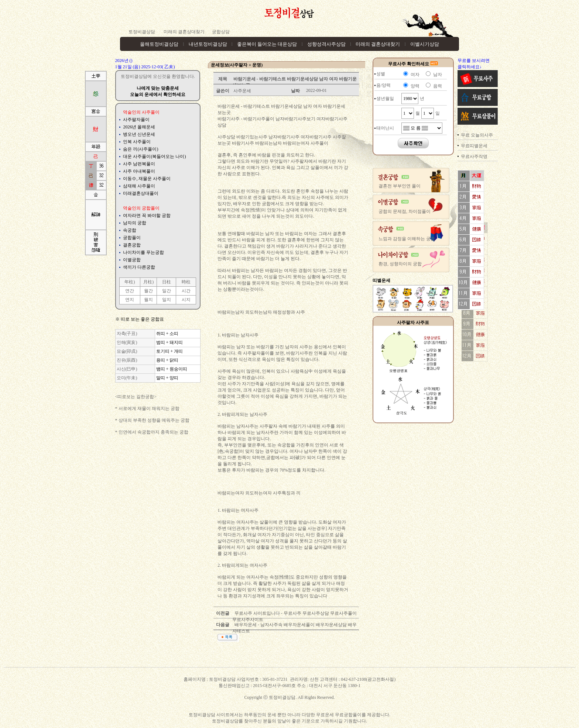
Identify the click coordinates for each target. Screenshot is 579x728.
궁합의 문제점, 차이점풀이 (405, 211)
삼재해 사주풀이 (139, 186)
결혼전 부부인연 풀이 (400, 186)
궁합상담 (221, 32)
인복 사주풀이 (137, 142)
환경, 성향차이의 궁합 (400, 264)
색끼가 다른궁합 (139, 267)
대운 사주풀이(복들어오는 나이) (154, 156)
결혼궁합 (132, 245)
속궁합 (130, 230)
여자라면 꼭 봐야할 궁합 (147, 215)
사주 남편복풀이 (139, 164)
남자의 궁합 (135, 223)
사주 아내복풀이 (139, 171)
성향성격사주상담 (326, 44)
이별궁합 (132, 260)
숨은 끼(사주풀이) (141, 149)
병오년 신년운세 (139, 134)
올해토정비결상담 (159, 44)
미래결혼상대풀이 (141, 193)
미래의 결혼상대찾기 (184, 32)
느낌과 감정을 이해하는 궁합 (407, 239)
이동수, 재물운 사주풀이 (147, 179)
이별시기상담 (425, 44)
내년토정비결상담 (208, 44)
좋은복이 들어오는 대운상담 (267, 44)
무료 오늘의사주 (477, 135)
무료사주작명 (474, 156)
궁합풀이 (132, 238)
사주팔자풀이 (136, 120)
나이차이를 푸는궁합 (143, 252)
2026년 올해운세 (139, 127)
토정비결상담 (142, 32)
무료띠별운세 (474, 146)
